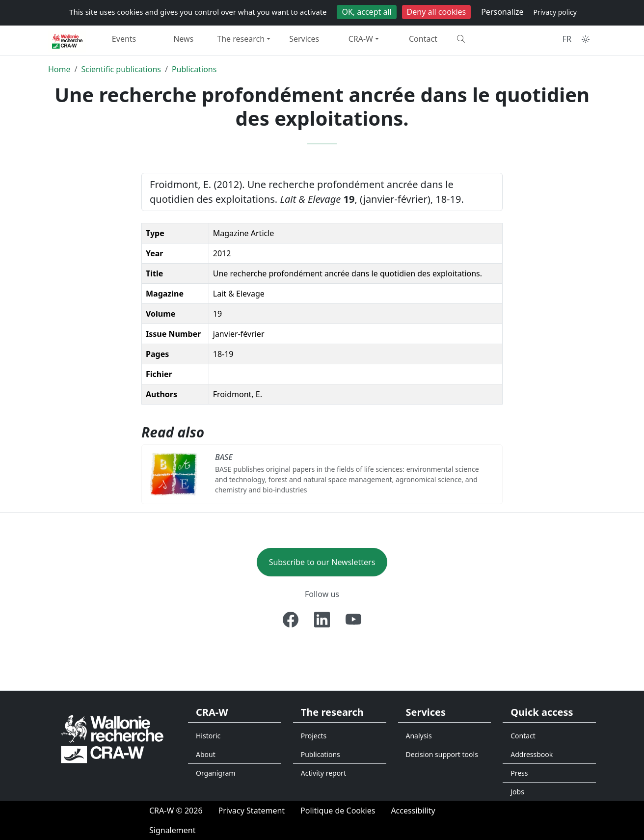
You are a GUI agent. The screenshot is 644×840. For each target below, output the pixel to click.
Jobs (517, 792)
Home (59, 69)
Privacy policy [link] (555, 12)
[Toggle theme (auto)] (586, 39)
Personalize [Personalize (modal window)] (502, 12)
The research (241, 39)
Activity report (323, 773)
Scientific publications (121, 69)
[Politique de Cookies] (338, 811)
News (183, 39)
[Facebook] (291, 620)
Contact (423, 39)
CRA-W (361, 39)
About (206, 754)
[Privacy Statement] (252, 811)
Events (124, 39)
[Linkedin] (322, 620)
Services (304, 39)
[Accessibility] (413, 811)
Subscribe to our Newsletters (322, 562)
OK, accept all (366, 12)
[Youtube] (353, 620)
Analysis (419, 736)
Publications (194, 69)
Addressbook (532, 754)
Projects (314, 736)
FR (567, 39)
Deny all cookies (437, 12)
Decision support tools (442, 754)
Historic (208, 736)
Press (519, 773)
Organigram (215, 773)
